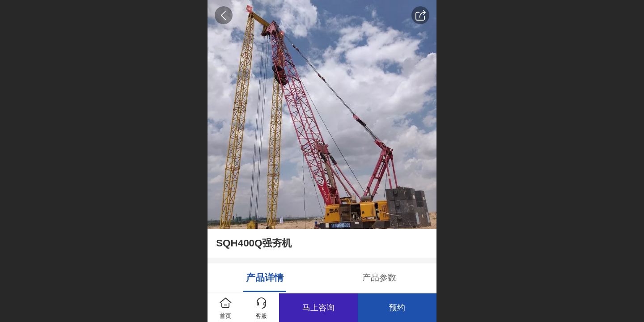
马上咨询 (318, 308)
